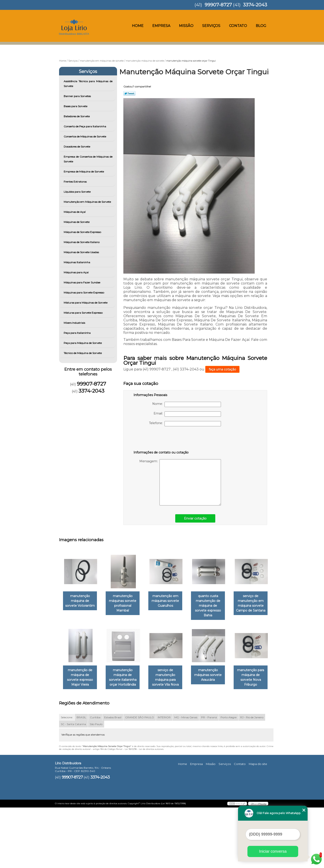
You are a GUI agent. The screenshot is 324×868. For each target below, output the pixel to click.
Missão (186, 26)
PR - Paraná (209, 778)
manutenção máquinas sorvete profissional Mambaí (125, 601)
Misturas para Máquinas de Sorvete (86, 303)
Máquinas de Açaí (75, 212)
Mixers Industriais (75, 323)
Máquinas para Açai (76, 272)
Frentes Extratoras (75, 182)
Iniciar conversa (273, 851)
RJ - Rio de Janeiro (252, 778)
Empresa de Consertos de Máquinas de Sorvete (88, 159)
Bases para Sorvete (76, 106)
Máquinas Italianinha (77, 262)
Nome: (187, 404)
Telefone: (185, 424)
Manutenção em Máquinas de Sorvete (88, 202)
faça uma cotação (222, 369)
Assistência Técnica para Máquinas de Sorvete (88, 84)
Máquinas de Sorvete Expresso (83, 232)
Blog (261, 26)
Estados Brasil (113, 778)
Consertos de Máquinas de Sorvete (85, 136)
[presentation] (161, 439)
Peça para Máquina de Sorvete (83, 343)
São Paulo (96, 784)
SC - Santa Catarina (73, 784)
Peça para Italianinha (77, 333)
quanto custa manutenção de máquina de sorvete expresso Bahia (214, 604)
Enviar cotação (195, 518)
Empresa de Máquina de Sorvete (84, 172)
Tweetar (129, 93)
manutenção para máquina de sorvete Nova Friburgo (125, 740)
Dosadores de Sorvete (77, 147)
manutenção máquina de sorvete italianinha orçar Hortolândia (170, 673)
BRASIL (81, 778)
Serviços (211, 26)
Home (138, 26)
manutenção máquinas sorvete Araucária (81, 740)
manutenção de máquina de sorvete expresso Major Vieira (125, 673)
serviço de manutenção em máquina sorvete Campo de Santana (81, 673)
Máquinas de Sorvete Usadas (82, 252)
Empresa (161, 26)
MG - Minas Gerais (186, 778)
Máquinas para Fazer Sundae (82, 282)
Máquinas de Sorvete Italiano (82, 242)
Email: (187, 414)
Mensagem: (180, 482)
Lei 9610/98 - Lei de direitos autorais (144, 809)
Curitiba (95, 778)
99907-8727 (218, 5)
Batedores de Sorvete (77, 116)
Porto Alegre (229, 778)
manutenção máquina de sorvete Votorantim (81, 601)
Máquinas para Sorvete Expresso (84, 293)
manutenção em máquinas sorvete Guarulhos (170, 601)
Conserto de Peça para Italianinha (85, 126)
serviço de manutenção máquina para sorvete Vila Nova (214, 673)
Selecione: (67, 778)
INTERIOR (164, 778)
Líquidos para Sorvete (77, 192)
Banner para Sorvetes (78, 96)
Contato (238, 26)
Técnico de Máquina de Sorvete (83, 353)
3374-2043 (255, 5)
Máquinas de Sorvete (77, 222)
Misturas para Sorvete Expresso (83, 313)
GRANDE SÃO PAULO (140, 778)
